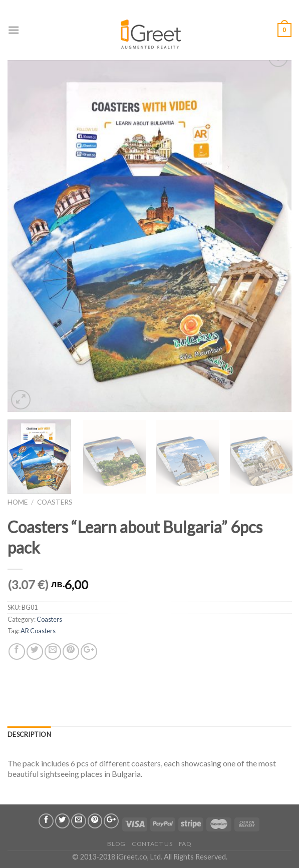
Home (18, 502)
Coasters (55, 502)
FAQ (185, 844)
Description (29, 734)
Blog (116, 844)
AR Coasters (38, 631)
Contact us (152, 844)
